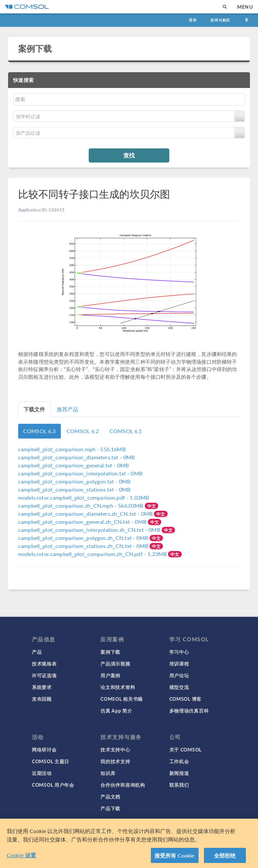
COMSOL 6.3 (39, 431)
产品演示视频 (115, 664)
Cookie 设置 (21, 858)
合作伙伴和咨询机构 (123, 785)
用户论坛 (179, 675)
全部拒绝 (225, 858)
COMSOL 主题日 (51, 761)
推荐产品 (68, 409)
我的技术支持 (115, 761)
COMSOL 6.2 (83, 431)
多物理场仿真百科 (189, 711)
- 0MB (76, 457)
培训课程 (179, 664)
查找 (129, 155)
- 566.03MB (81, 506)
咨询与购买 (220, 20)
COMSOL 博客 (185, 699)
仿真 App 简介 (116, 711)
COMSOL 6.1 (126, 431)
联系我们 (179, 785)
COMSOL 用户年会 (53, 785)
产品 (37, 652)
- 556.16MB (72, 449)
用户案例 (110, 675)
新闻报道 (179, 773)
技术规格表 (44, 664)
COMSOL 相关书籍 (122, 699)
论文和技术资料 (118, 687)
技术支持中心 (115, 749)
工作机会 (179, 761)
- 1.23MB (93, 554)
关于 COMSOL (185, 749)
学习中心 (179, 652)
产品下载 (110, 808)
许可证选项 (44, 675)
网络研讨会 (44, 749)
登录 (193, 20)
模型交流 (179, 687)
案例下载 (35, 48)
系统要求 (42, 687)
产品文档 (110, 796)
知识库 (108, 773)
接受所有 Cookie (175, 858)
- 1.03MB (83, 497)
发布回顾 (42, 699)
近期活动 (42, 773)
